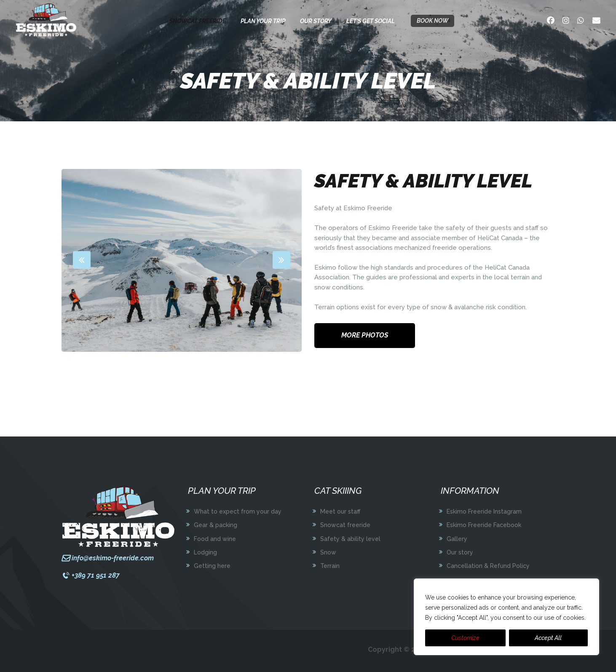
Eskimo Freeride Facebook (484, 525)
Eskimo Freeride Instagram (484, 511)
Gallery (457, 539)
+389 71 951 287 (96, 575)
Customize (465, 638)
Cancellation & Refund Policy (488, 566)
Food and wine (215, 539)
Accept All (548, 638)
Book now (433, 21)
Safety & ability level (350, 539)
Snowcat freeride (345, 525)
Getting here (212, 566)
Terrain (330, 566)
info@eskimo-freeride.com (113, 558)
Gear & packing (216, 525)
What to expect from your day (238, 511)
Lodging (205, 552)
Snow (328, 552)
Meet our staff (340, 511)
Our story (460, 552)
